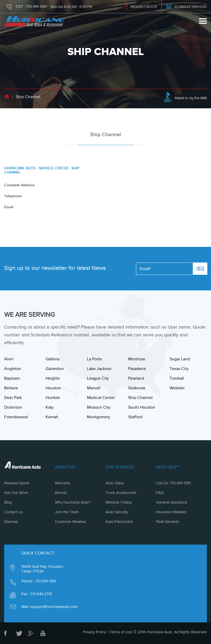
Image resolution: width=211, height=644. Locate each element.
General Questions (172, 502)
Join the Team (67, 512)
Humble (53, 398)
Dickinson (13, 407)
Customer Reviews (71, 522)
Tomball (177, 378)
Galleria (52, 359)
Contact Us (14, 512)
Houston (53, 388)
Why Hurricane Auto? (73, 502)
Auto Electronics (119, 522)
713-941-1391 (36, 7)
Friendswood (16, 417)
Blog (8, 502)
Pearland (136, 378)
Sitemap (11, 522)
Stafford (135, 417)
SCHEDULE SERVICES (190, 7)
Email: (9, 207)
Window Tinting (119, 502)
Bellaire (11, 388)
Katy (50, 407)
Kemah (52, 417)
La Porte (94, 359)
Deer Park (13, 398)
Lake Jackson (99, 369)
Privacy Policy (94, 632)
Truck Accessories (121, 493)
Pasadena (137, 369)
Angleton (13, 369)
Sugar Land (180, 359)
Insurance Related (171, 512)
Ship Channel (140, 398)
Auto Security (117, 512)
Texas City (179, 369)
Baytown (12, 378)
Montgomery (99, 417)
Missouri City (99, 407)
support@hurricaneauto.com (54, 607)
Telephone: (13, 196)
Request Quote (17, 483)
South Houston (142, 407)
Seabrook (137, 388)
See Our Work (16, 493)
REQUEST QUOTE (144, 7)
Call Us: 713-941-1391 (173, 483)
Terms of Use (121, 632)
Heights (53, 378)
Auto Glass (115, 483)
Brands (61, 493)
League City (98, 378)
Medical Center (101, 398)
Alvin (9, 359)
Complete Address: (20, 185)
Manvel (94, 388)
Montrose (137, 359)
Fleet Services (168, 522)
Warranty (63, 483)
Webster (177, 388)
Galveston (55, 369)
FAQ (160, 493)
